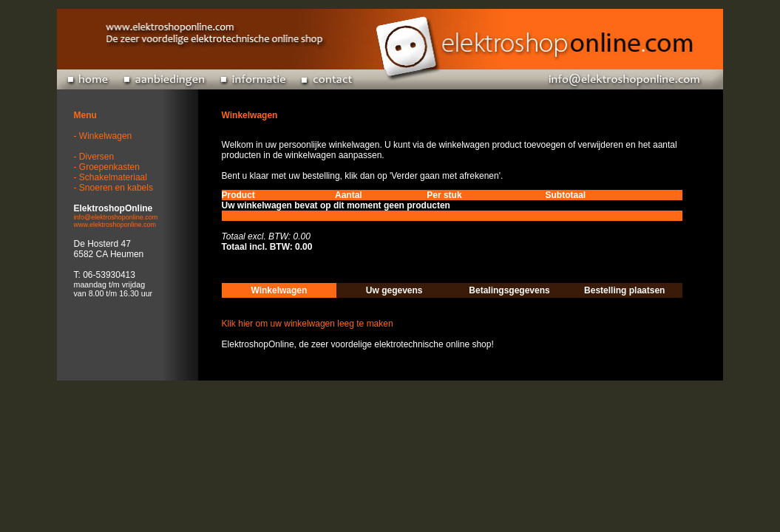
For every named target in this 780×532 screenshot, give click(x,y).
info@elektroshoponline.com (116, 217)
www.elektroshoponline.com (115, 225)
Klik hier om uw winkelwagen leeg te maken (308, 324)
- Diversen (94, 157)
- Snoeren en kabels (113, 188)
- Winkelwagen (103, 136)
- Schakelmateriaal (111, 177)
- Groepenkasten (107, 167)
